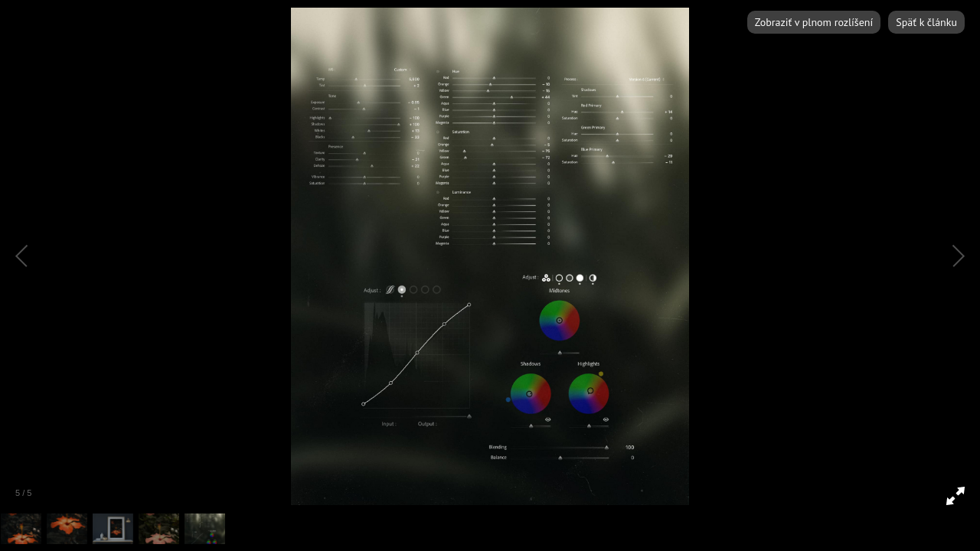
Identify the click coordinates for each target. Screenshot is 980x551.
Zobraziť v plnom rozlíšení (814, 22)
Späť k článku (926, 22)
